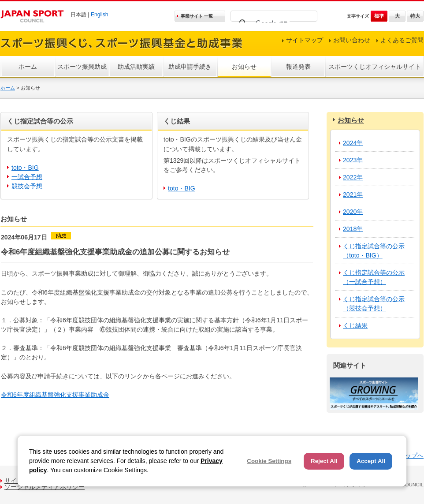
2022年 (353, 177)
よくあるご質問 (402, 40)
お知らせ (244, 67)
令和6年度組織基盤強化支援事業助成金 (55, 395)
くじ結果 (355, 325)
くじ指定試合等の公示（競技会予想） (374, 304)
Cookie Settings (269, 461)
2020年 (353, 212)
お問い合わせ (352, 40)
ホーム (28, 67)
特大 (415, 16)
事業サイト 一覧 (197, 16)
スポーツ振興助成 (82, 67)
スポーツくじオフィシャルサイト (375, 67)
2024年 (353, 143)
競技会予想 (27, 186)
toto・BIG (25, 168)
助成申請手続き (190, 67)
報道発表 (298, 67)
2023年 (353, 160)
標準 (379, 16)
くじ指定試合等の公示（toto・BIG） (374, 251)
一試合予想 (27, 177)
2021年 (353, 194)
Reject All (324, 461)
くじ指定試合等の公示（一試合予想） (374, 277)
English (100, 15)
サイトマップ (305, 40)
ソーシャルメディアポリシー (45, 487)
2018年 (353, 229)
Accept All (371, 461)
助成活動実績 (136, 67)
